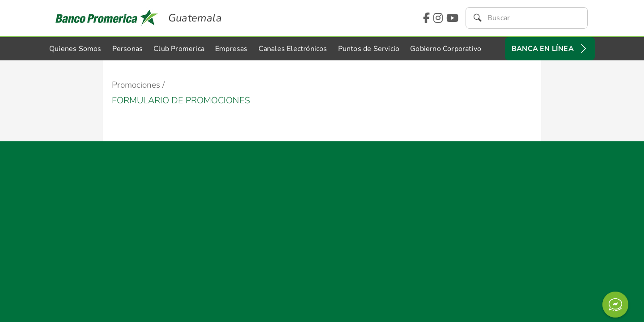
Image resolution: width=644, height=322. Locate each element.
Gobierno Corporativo (446, 49)
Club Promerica (179, 49)
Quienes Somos (75, 49)
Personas (128, 49)
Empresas (231, 49)
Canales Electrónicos (293, 49)
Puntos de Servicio (369, 49)
